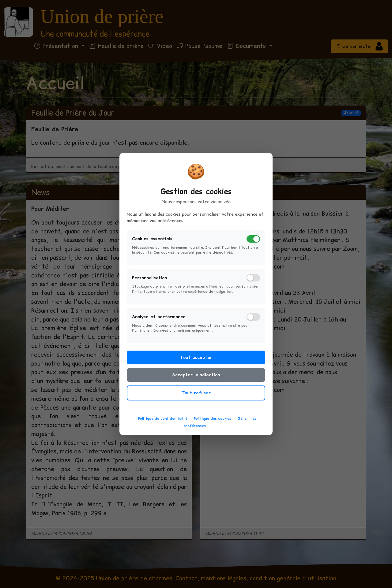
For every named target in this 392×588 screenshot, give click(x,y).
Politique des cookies (213, 421)
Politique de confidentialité (163, 421)
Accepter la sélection (196, 377)
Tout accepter (196, 360)
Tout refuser (196, 395)
